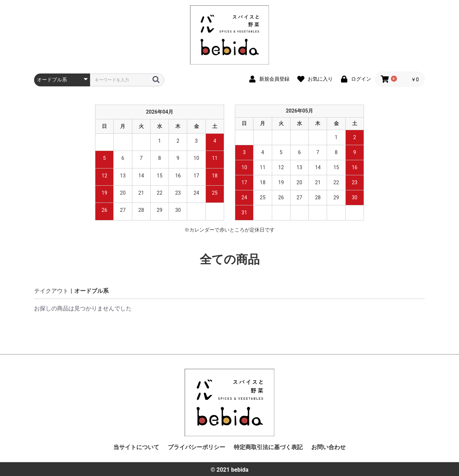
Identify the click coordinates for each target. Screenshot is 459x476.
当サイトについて (136, 447)
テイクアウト (51, 291)
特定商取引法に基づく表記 (268, 447)
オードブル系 (91, 291)
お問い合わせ (328, 447)
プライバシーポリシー (197, 447)
